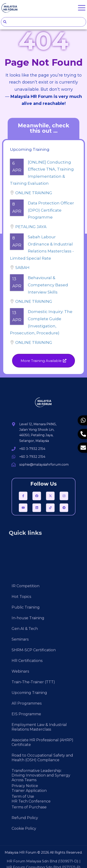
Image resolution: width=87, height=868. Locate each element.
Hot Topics (21, 702)
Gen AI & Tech (25, 734)
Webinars (20, 776)
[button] (43, 361)
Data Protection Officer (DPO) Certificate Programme (51, 210)
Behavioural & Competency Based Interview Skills (48, 285)
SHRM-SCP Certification (34, 755)
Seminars (20, 744)
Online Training (34, 193)
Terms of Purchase (29, 832)
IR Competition (26, 691)
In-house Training (28, 723)
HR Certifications (27, 766)
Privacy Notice (25, 811)
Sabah (22, 268)
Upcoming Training (29, 798)
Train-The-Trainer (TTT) (33, 787)
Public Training (26, 712)
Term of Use (23, 821)
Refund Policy (25, 843)
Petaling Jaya (31, 227)
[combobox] (44, 22)
